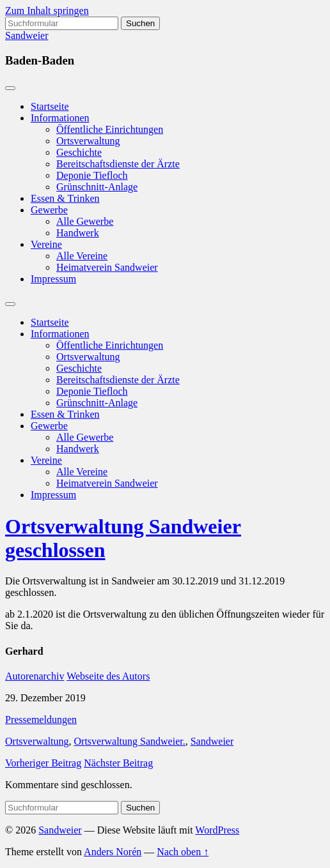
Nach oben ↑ (183, 852)
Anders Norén (113, 852)
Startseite (50, 106)
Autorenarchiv (35, 676)
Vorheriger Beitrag (43, 763)
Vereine (46, 244)
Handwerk (78, 233)
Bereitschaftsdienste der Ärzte (118, 164)
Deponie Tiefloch (92, 175)
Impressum (53, 279)
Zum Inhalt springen (47, 11)
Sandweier (27, 35)
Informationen (60, 118)
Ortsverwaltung (88, 141)
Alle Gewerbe (85, 221)
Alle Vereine (82, 256)
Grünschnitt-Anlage (97, 187)
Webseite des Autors (108, 676)
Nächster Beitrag (118, 763)
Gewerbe (49, 210)
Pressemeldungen (41, 720)
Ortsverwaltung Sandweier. (130, 741)
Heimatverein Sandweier (107, 267)
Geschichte (79, 152)
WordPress (217, 830)
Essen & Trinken (65, 198)
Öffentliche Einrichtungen (110, 129)
